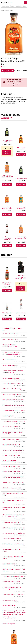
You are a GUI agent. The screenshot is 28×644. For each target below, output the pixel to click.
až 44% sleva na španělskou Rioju (12, 488)
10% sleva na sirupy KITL (10, 600)
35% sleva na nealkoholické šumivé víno (14, 544)
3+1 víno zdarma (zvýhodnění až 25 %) (13, 472)
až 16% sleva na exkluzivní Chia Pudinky (14, 528)
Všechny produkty (5, 10)
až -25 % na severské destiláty (11, 339)
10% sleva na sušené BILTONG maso (13, 384)
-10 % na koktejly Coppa (9, 605)
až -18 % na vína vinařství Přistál (12, 427)
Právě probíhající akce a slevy (12, 329)
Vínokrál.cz (16, 620)
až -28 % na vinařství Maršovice (11, 455)
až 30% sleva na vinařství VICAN (11, 445)
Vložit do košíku (7, 70)
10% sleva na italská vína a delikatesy (13, 371)
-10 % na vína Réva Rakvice (10, 365)
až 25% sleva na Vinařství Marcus (12, 439)
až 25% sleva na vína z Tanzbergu (12, 389)
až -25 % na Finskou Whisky (10, 334)
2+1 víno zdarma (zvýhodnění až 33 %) (13, 466)
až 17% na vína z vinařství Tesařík (12, 394)
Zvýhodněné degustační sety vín (12, 587)
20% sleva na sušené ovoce (10, 360)
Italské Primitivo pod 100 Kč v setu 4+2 (13, 595)
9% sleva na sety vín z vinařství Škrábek (14, 533)
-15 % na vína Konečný (9, 345)
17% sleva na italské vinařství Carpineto (14, 421)
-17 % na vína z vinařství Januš (11, 378)
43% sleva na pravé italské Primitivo (13, 522)
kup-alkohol (7, 2)
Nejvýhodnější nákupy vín (10, 564)
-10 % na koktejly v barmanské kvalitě (13, 450)
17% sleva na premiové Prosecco (12, 539)
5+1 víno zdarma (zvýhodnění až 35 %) (13, 477)
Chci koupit (7, 153)
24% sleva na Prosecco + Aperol (11, 582)
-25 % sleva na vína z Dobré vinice (12, 352)
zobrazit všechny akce (9, 624)
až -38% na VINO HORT (9, 461)
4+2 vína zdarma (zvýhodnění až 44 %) (13, 483)
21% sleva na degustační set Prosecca (13, 405)
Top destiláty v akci (8, 416)
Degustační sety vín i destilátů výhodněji (14, 411)
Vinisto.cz (16, 336)
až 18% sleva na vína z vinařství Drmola (14, 400)
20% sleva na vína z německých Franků (13, 515)
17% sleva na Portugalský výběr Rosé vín (14, 576)
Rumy (11, 10)
